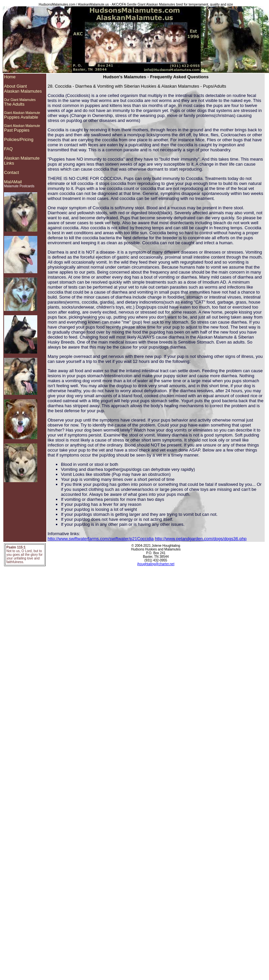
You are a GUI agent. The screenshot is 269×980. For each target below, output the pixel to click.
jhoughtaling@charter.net (156, 564)
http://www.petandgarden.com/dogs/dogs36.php (201, 539)
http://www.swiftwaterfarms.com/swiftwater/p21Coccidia (101, 539)
